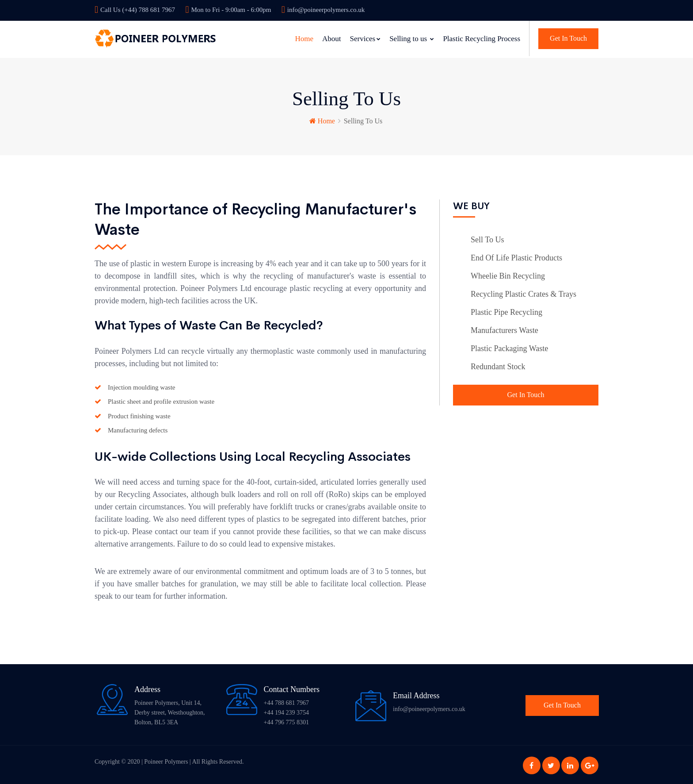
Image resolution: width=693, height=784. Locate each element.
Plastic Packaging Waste (509, 347)
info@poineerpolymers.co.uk (323, 10)
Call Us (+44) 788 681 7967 (135, 10)
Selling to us (412, 39)
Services (366, 39)
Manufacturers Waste (505, 329)
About (332, 39)
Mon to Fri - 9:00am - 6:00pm (228, 10)
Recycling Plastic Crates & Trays (524, 293)
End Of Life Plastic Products (516, 256)
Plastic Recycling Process (482, 39)
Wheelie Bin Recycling (508, 275)
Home (304, 39)
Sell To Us (487, 238)
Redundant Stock (498, 365)
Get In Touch (568, 38)
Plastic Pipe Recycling (506, 311)
